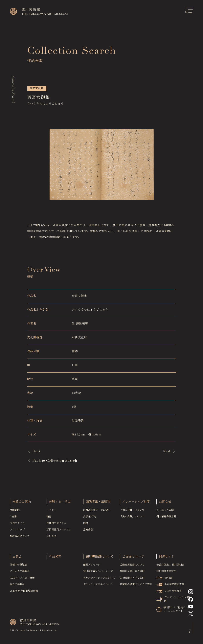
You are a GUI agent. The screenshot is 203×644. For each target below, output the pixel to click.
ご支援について (133, 559)
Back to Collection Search (56, 461)
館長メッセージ (92, 567)
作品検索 (55, 559)
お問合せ (165, 504)
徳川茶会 (52, 538)
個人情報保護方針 (166, 519)
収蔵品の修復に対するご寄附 (136, 586)
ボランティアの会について (98, 586)
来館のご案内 (22, 504)
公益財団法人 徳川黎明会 (170, 567)
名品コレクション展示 (22, 580)
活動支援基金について (132, 567)
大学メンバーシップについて (99, 580)
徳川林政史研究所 (166, 573)
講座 (49, 519)
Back (37, 452)
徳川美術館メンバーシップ (98, 573)
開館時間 (15, 512)
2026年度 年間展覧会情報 (24, 593)
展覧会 (17, 559)
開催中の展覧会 (19, 567)
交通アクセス (17, 525)
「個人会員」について (132, 512)
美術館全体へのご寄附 (132, 580)
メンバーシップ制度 (136, 504)
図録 (86, 525)
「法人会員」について (132, 519)
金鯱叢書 (88, 532)
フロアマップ (17, 532)
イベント (52, 512)
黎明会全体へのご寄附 (132, 573)
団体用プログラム (56, 525)
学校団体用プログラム (59, 532)
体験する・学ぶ (60, 504)
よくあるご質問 (165, 512)
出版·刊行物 (90, 519)
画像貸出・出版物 (98, 504)
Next (166, 452)
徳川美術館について (100, 559)
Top (190, 633)
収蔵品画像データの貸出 (97, 512)
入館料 (14, 519)
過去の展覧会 (17, 586)
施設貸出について (20, 538)
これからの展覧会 (20, 573)
